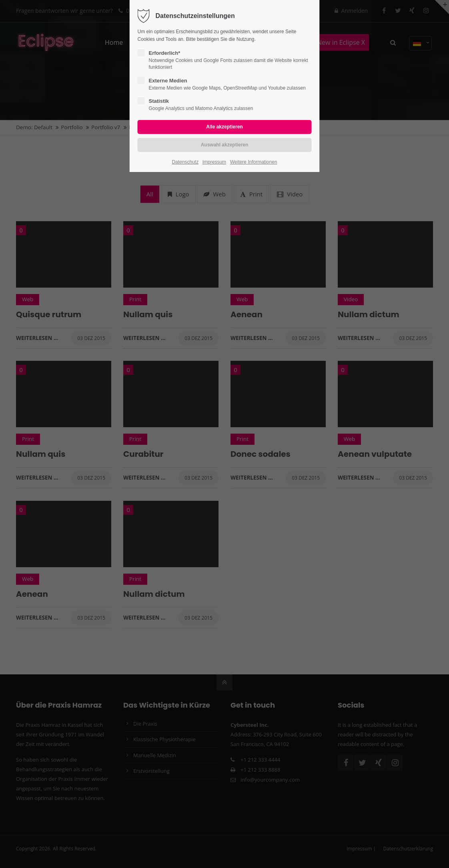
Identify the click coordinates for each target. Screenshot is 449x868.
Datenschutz (185, 162)
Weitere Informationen (254, 162)
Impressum (214, 162)
